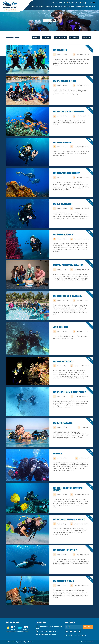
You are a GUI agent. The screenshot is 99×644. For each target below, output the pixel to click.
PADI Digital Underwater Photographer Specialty (68, 489)
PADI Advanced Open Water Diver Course (68, 112)
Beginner (36, 38)
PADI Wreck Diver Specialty (64, 581)
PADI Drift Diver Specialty (63, 235)
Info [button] (94, 7)
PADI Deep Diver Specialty (63, 204)
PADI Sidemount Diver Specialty (65, 550)
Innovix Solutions (88, 642)
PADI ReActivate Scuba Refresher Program (70, 392)
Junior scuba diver (61, 327)
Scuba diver (58, 454)
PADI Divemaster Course (62, 142)
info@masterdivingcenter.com (47, 634)
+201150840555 (72, 3)
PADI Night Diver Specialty (63, 361)
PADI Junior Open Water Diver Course (67, 296)
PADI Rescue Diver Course (63, 423)
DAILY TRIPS (48, 7)
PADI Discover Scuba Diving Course (66, 173)
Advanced (47, 38)
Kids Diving (87, 38)
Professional (74, 38)
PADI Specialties (60, 38)
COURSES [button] (64, 7)
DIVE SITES (56, 7)
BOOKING (88, 7)
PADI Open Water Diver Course (65, 81)
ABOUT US (55, 3)
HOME (32, 7)
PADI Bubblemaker (60, 50)
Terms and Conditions (80, 635)
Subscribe (88, 627)
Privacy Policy (69, 635)
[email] (74, 627)
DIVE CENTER (39, 7)
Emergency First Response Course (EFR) (68, 265)
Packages (72, 7)
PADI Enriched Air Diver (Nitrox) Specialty (69, 519)
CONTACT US (62, 3)
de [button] (93, 3)
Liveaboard (80, 7)
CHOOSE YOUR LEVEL (13, 37)
